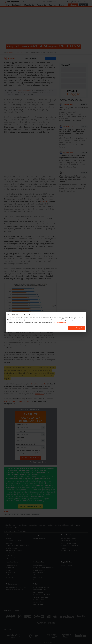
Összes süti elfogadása (77, 328)
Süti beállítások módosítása (57, 328)
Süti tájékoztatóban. (61, 322)
